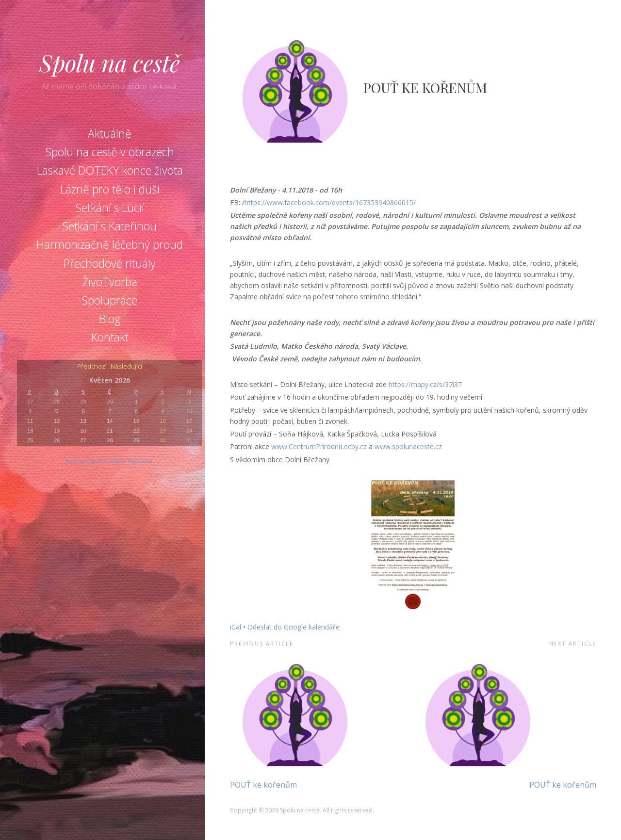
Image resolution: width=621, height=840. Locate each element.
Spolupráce (110, 300)
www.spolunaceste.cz (408, 446)
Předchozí (92, 367)
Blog (110, 319)
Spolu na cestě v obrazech (110, 152)
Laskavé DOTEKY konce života (110, 170)
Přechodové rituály (110, 263)
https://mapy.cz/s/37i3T (425, 384)
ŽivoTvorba (110, 282)
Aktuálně (110, 133)
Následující (126, 367)
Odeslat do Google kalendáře (294, 627)
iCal (236, 627)
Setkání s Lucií (110, 208)
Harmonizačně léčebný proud (110, 244)
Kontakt (110, 337)
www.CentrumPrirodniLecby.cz (319, 446)
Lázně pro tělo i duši (110, 189)
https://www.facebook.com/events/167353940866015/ (330, 202)
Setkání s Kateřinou (110, 226)
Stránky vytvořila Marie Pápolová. (110, 461)
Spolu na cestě (110, 63)
